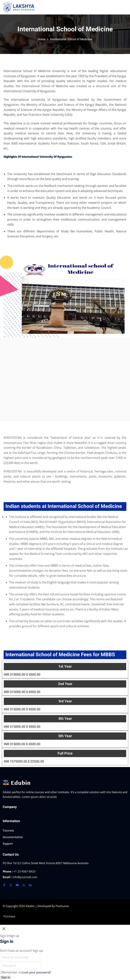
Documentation (13, 837)
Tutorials (8, 830)
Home (42, 39)
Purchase (9, 916)
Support (8, 843)
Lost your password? (37, 972)
